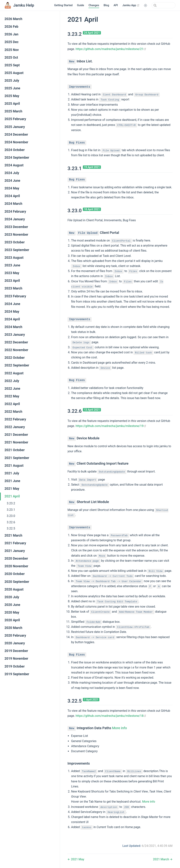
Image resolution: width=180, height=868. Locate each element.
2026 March (13, 19)
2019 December (16, 651)
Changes (94, 5)
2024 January (15, 219)
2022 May (12, 396)
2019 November (16, 659)
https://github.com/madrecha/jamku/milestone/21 (111, 49)
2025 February (15, 119)
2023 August (14, 258)
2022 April (12, 404)
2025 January (15, 127)
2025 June (12, 88)
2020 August (14, 589)
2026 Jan (11, 34)
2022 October (15, 358)
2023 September (17, 250)
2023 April (12, 281)
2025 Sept (12, 65)
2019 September (17, 674)
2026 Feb (11, 27)
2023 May (12, 273)
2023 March (13, 288)
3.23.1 (11, 510)
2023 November (16, 235)
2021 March (13, 535)
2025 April (12, 104)
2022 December (16, 342)
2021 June (12, 481)
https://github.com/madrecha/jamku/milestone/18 (111, 712)
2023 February (15, 296)
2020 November (16, 566)
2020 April (12, 620)
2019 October (15, 666)
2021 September (17, 458)
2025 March (13, 111)
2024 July (12, 173)
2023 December (16, 227)
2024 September (17, 158)
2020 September (17, 582)
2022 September (17, 365)
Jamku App (131, 5)
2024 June (12, 181)
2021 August (14, 466)
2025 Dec (12, 42)
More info (120, 724)
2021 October (15, 450)
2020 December (16, 558)
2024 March (13, 204)
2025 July (12, 81)
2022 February (15, 419)
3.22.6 (11, 522)
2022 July (12, 381)
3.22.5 (11, 528)
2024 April (12, 196)
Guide (81, 5)
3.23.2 (11, 503)
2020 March (13, 628)
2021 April (12, 496)
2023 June (12, 265)
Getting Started (63, 5)
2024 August (14, 165)
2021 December (16, 435)
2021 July (12, 473)
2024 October (15, 150)
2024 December (16, 135)
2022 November (16, 350)
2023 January (15, 335)
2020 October (15, 574)
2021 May (12, 489)
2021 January (15, 551)
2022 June (12, 389)
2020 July (12, 597)
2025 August (14, 73)
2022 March (13, 412)
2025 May (12, 96)
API (116, 5)
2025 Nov (12, 50)
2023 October (15, 242)
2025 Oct (11, 58)
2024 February (15, 212)
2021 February (15, 543)
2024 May (12, 188)
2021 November (16, 442)
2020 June (12, 605)
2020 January (15, 643)
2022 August (14, 373)
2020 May (12, 612)
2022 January (15, 427)
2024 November (16, 142)
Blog (106, 5)
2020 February (15, 635)
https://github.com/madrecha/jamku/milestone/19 (111, 424)
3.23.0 (11, 516)
